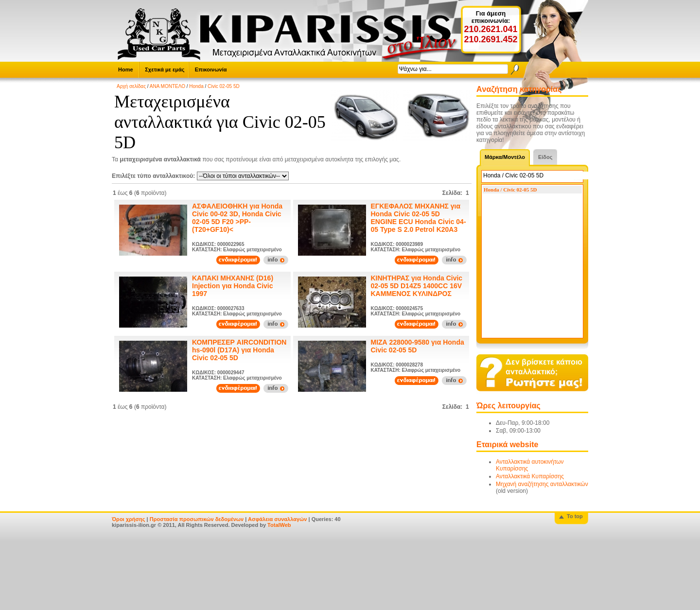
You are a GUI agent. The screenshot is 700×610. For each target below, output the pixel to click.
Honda (196, 86)
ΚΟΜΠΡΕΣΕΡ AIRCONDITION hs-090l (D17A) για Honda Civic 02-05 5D (239, 350)
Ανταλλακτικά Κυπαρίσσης (530, 476)
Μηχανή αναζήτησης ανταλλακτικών (542, 484)
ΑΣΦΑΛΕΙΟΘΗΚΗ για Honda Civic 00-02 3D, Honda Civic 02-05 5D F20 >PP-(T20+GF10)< (237, 218)
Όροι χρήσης (129, 519)
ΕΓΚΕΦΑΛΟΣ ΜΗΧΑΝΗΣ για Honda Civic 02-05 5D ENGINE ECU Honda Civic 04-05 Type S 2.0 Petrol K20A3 (419, 218)
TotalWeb (279, 525)
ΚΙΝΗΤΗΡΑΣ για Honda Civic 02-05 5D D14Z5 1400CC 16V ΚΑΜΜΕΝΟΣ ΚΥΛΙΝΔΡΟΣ (417, 286)
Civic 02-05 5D (224, 86)
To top (575, 516)
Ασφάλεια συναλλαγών (278, 519)
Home (126, 70)
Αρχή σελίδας (131, 86)
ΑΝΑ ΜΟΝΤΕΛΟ (167, 86)
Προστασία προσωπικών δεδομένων (197, 519)
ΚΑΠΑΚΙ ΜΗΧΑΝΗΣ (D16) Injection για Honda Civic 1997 (233, 286)
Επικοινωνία (211, 70)
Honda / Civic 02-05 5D (510, 190)
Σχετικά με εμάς (165, 70)
